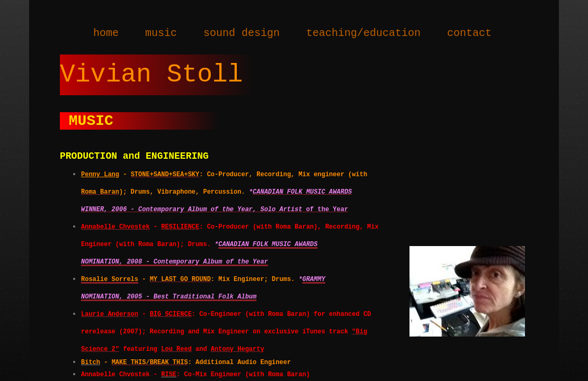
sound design (242, 33)
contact (469, 33)
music (161, 33)
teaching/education (363, 33)
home (106, 33)
